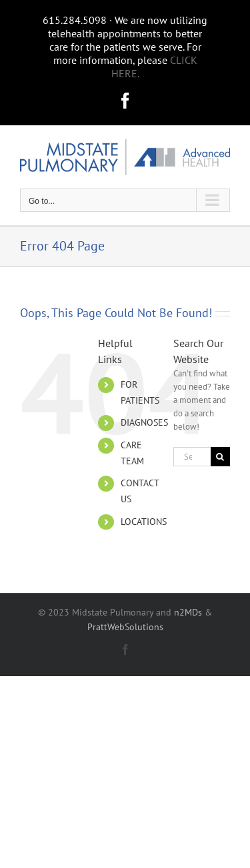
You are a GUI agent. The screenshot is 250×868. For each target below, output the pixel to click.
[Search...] (192, 457)
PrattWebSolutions (125, 627)
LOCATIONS (144, 522)
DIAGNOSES (144, 422)
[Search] (220, 457)
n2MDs (188, 612)
